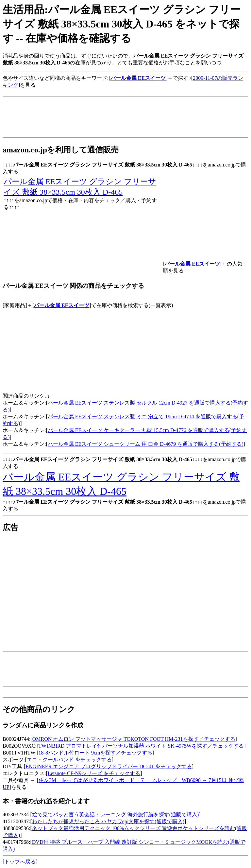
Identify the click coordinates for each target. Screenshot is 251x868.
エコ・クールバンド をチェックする (69, 760)
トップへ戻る (20, 862)
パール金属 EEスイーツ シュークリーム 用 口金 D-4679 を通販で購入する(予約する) (146, 444)
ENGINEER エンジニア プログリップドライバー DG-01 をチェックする (109, 766)
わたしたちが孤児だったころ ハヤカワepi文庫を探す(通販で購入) (108, 821)
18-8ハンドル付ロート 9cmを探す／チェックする (96, 753)
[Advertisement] (122, 91)
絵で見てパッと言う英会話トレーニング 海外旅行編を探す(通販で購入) (116, 815)
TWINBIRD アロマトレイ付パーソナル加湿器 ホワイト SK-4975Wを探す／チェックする (141, 746)
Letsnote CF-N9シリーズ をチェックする (94, 773)
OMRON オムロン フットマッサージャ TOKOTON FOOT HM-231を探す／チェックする (134, 739)
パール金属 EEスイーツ (62, 305)
